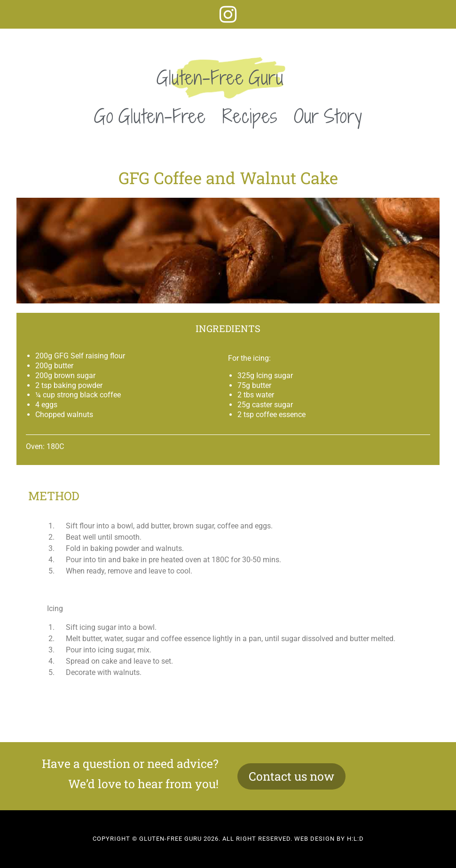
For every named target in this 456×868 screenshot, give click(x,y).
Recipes (250, 116)
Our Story (328, 116)
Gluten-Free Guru (220, 77)
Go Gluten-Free (150, 116)
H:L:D (355, 839)
